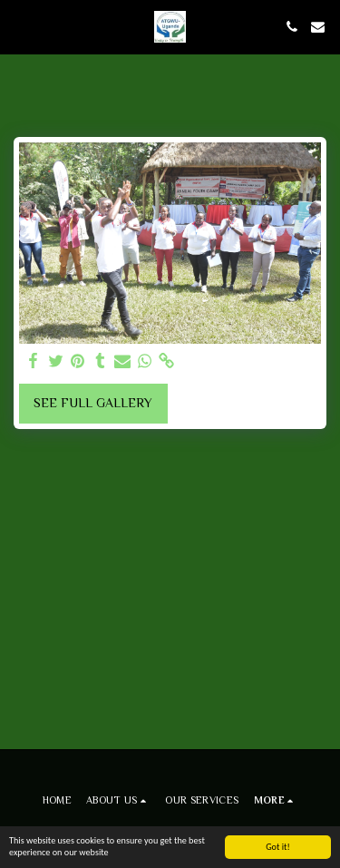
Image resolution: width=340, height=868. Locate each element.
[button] (20, 26)
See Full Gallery (93, 403)
